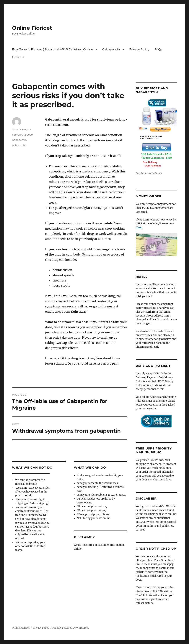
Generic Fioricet (22, 129)
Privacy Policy (139, 49)
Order (16, 57)
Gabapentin (111, 49)
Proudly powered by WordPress (71, 628)
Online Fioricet (32, 28)
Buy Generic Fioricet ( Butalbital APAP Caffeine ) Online (53, 49)
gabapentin (19, 145)
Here (139, 227)
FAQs (158, 49)
